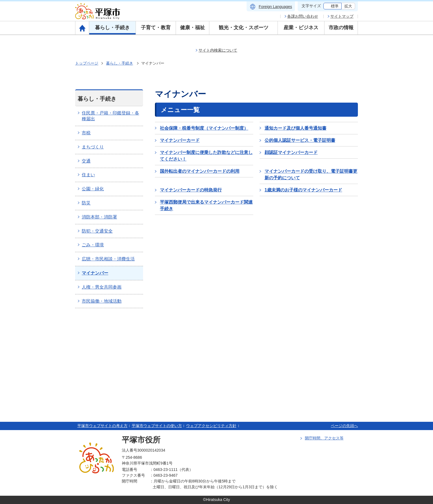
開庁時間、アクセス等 (324, 438)
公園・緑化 (93, 189)
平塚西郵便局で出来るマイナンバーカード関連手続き (206, 205)
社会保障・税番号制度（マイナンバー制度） (204, 128)
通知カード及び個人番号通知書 (295, 128)
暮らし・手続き (112, 28)
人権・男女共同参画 (102, 287)
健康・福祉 (192, 28)
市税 (86, 133)
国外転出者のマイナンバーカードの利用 (200, 171)
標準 (335, 6)
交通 (86, 161)
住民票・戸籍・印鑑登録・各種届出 (110, 116)
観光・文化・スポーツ (244, 28)
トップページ (87, 63)
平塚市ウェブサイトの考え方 (102, 426)
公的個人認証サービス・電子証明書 (300, 140)
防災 (86, 203)
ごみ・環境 (93, 245)
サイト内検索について (218, 50)
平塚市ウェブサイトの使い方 (157, 426)
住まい (88, 175)
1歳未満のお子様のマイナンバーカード (303, 190)
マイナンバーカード (180, 140)
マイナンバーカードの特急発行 (191, 190)
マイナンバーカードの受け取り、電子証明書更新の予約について (311, 174)
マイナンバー (95, 273)
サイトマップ (342, 16)
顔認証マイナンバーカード (291, 152)
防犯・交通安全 (97, 231)
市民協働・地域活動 (102, 301)
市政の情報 (341, 28)
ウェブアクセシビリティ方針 (211, 426)
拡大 (348, 6)
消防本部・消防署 (99, 217)
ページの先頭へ (344, 426)
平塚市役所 (141, 440)
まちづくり (93, 147)
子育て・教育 (156, 28)
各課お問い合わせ (303, 16)
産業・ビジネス (301, 28)
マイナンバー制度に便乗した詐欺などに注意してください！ (206, 156)
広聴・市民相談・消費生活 (108, 259)
